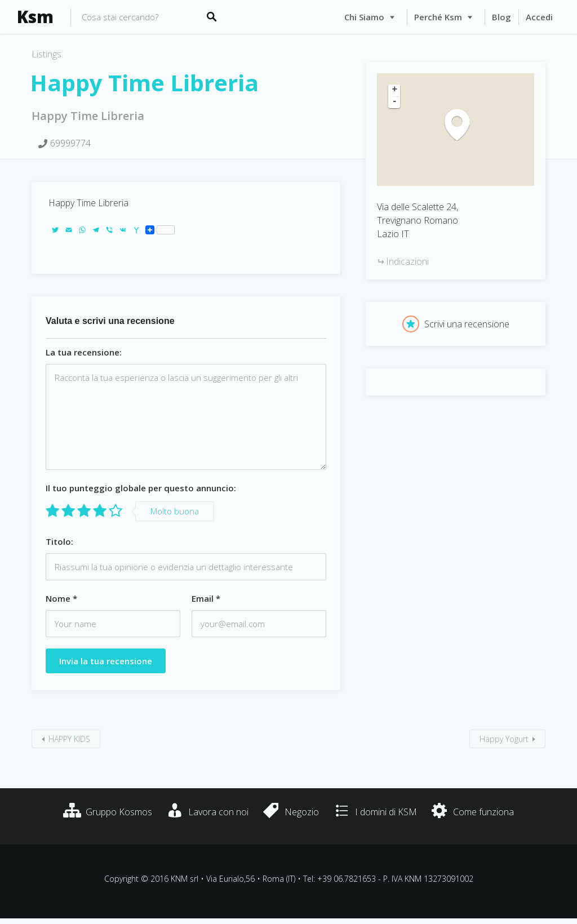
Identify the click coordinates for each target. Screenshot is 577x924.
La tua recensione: (84, 352)
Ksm (35, 17)
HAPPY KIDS (69, 739)
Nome (61, 598)
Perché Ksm (438, 17)
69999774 (70, 143)
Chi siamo (364, 17)
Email (206, 598)
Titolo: (59, 541)
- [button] (395, 102)
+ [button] (395, 90)
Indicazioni (407, 261)
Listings (46, 54)
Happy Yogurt (504, 739)
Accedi (539, 17)
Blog (501, 17)
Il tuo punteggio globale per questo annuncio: (141, 488)
